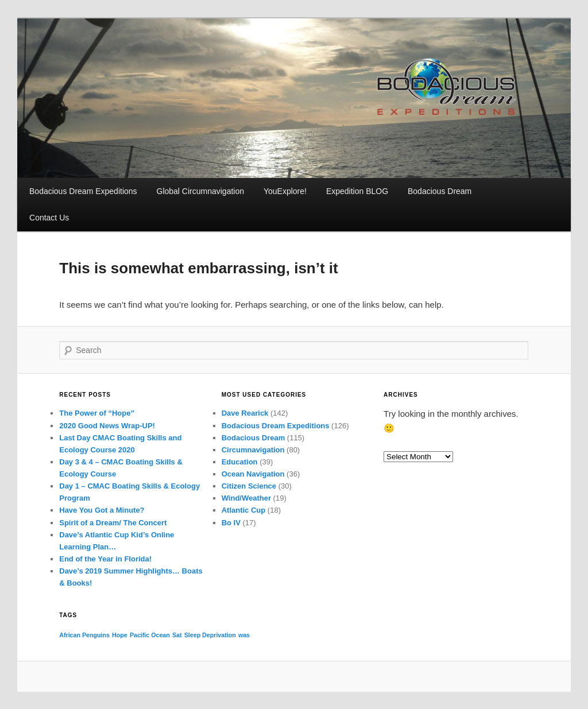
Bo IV (231, 523)
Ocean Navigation (253, 474)
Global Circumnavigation (201, 191)
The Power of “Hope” (97, 413)
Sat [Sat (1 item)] (177, 635)
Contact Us (49, 218)
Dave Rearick (245, 413)
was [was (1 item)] (244, 635)
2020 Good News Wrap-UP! (107, 426)
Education (240, 462)
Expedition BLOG (357, 191)
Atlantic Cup (244, 510)
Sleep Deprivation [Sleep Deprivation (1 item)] (210, 635)
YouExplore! (285, 191)
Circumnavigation (253, 450)
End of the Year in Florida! (105, 559)
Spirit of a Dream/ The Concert (113, 523)
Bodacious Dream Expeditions (83, 191)
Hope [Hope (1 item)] (120, 635)
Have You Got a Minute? (102, 510)
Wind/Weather (246, 498)
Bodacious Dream (440, 191)
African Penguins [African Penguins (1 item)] (84, 635)
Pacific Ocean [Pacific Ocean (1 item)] (150, 635)
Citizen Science (249, 486)
